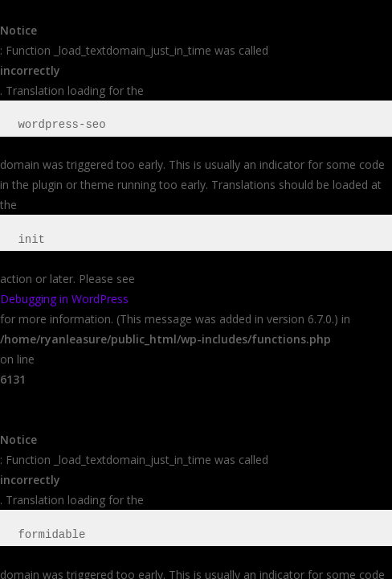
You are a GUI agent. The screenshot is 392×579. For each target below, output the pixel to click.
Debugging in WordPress (64, 299)
